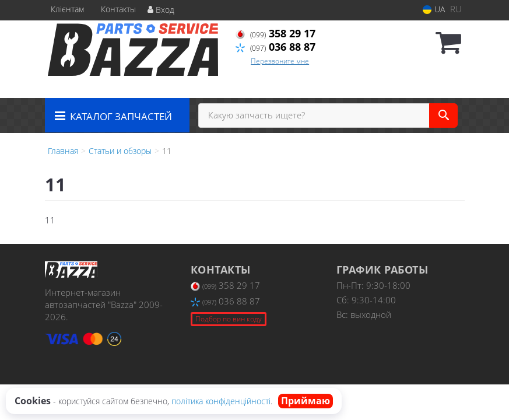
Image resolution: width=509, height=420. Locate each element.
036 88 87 (275, 47)
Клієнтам (67, 9)
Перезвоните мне (280, 61)
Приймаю (306, 401)
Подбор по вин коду (229, 319)
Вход (161, 10)
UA (434, 9)
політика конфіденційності (221, 401)
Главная (63, 151)
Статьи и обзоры (120, 151)
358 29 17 (275, 33)
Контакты (118, 9)
